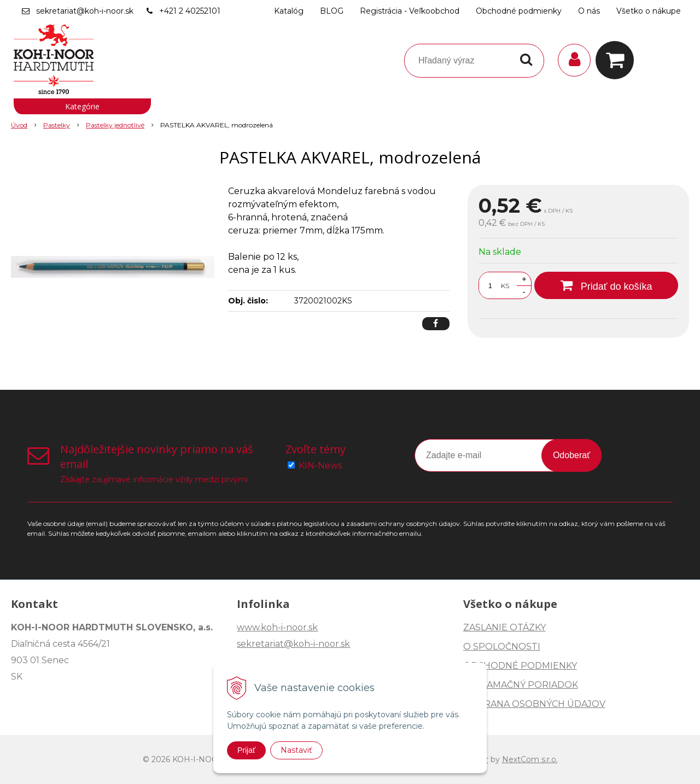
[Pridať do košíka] (606, 285)
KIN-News (320, 466)
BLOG (332, 11)
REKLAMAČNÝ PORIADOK (521, 685)
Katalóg (289, 11)
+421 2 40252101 (190, 11)
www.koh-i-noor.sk (277, 627)
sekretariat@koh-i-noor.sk (85, 11)
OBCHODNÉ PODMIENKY (520, 666)
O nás (589, 11)
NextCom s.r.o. (530, 759)
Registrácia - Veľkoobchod (410, 11)
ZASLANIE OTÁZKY (504, 627)
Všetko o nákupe (649, 11)
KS (505, 286)
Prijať (246, 750)
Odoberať (571, 455)
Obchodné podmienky (519, 11)
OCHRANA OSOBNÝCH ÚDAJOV (534, 704)
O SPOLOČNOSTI (502, 646)
